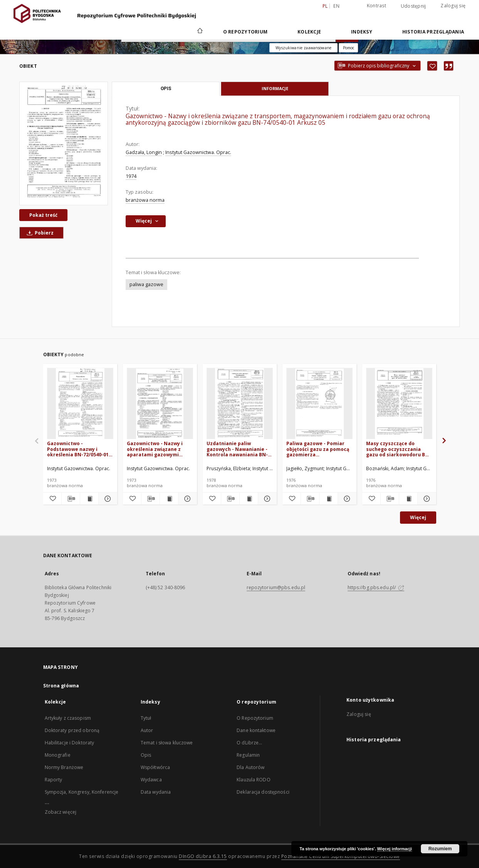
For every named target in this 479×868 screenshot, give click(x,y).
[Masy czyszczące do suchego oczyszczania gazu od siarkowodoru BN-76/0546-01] (399, 404)
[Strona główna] (199, 32)
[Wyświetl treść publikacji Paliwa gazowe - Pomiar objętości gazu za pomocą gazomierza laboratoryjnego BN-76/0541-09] (329, 499)
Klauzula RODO (254, 780)
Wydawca (151, 780)
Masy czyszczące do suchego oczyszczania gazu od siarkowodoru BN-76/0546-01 (398, 449)
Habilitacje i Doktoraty (70, 743)
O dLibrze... (249, 743)
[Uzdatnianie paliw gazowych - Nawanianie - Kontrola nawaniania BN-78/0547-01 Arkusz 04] (240, 404)
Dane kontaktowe (256, 730)
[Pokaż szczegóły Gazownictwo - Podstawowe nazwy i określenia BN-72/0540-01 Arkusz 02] (107, 499)
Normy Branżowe (64, 767)
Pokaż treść (43, 215)
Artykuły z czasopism (68, 718)
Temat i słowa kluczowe (167, 743)
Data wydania (156, 792)
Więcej (418, 517)
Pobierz (39, 233)
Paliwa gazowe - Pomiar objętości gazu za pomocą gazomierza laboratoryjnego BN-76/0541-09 (318, 449)
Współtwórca (155, 767)
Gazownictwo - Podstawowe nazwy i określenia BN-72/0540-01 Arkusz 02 (78, 449)
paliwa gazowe (146, 284)
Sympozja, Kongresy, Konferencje (82, 792)
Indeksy (362, 32)
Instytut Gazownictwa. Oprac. (198, 152)
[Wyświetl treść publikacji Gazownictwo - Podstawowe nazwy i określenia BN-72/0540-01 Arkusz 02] (89, 499)
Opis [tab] (166, 89)
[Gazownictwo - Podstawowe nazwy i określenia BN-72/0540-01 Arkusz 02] (80, 404)
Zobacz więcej (61, 812)
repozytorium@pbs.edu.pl (276, 587)
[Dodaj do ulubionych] (432, 66)
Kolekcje (309, 32)
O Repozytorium (255, 718)
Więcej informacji (395, 849)
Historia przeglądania (433, 32)
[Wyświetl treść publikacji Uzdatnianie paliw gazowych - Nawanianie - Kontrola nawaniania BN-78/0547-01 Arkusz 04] (249, 499)
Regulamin (248, 755)
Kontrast (376, 6)
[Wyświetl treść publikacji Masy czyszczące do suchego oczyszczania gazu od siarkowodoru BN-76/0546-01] (408, 499)
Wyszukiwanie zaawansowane (303, 48)
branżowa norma (145, 200)
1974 (131, 176)
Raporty (54, 780)
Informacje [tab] (275, 88)
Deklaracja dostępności (263, 792)
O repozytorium (245, 32)
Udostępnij (413, 6)
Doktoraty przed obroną (72, 730)
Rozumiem (440, 849)
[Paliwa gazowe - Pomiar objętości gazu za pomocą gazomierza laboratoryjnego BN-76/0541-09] (319, 404)
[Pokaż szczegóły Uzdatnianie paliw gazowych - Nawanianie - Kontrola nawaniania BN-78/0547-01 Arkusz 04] (266, 499)
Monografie (58, 755)
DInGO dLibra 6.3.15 (203, 856)
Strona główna (61, 686)
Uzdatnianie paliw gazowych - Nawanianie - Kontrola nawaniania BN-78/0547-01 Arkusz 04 (237, 449)
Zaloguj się (453, 6)
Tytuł (146, 718)
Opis (146, 755)
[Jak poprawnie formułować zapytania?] (348, 48)
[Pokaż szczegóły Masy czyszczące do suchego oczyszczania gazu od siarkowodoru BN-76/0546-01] (426, 499)
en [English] (336, 6)
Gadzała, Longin (144, 152)
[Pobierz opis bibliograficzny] (71, 499)
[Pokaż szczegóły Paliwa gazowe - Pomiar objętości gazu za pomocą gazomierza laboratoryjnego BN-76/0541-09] (346, 499)
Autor (147, 730)
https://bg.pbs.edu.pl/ (376, 587)
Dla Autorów (250, 767)
